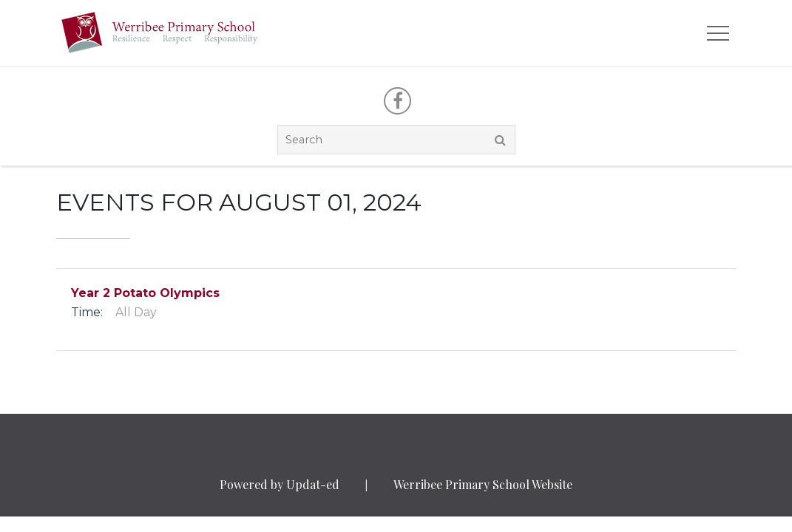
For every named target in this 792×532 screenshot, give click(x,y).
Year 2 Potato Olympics (145, 293)
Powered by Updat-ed (280, 484)
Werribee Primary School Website (483, 484)
